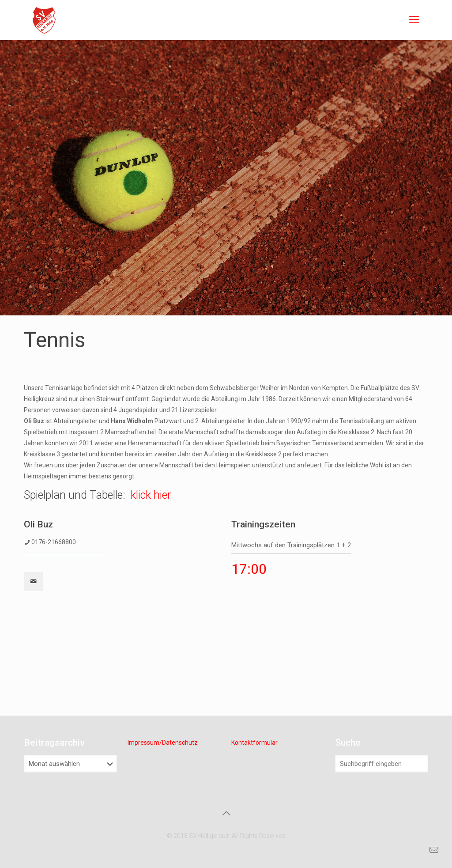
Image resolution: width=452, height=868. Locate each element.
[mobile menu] (414, 20)
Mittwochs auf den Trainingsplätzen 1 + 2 (291, 545)
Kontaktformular (254, 743)
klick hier (151, 495)
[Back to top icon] (226, 813)
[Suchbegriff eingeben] (382, 764)
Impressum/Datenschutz (163, 743)
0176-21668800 (54, 542)
